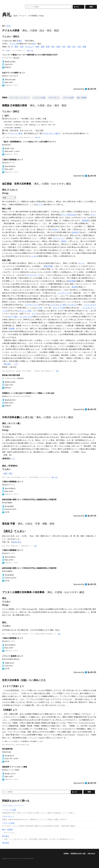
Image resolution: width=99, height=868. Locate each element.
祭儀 (58, 47)
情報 (28, 50)
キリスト (40, 205)
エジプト (53, 305)
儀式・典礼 (8, 473)
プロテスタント (54, 98)
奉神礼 (64, 241)
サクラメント (59, 238)
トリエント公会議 (39, 98)
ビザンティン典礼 (25, 311)
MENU (4, 2)
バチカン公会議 (68, 98)
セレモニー (29, 47)
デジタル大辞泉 (11, 30)
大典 (79, 47)
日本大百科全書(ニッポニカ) (18, 417)
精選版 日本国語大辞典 (15, 105)
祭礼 (53, 47)
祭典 (48, 47)
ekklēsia (55, 229)
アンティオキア (90, 305)
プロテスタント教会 (51, 133)
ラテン (93, 215)
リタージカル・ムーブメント (19, 98)
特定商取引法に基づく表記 (78, 854)
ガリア (34, 314)
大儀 (69, 47)
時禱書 (12, 328)
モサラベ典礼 (13, 317)
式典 (22, 47)
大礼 (74, 47)
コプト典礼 (62, 305)
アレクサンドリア (32, 305)
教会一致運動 (82, 98)
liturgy (9, 26)
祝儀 (43, 47)
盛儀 (84, 47)
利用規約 (66, 854)
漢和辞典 (85, 221)
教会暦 (74, 287)
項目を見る (17, 542)
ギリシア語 (66, 215)
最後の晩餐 (48, 266)
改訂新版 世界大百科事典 (17, 184)
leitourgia (73, 215)
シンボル (33, 256)
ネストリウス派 (59, 308)
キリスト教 (14, 44)
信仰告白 (75, 232)
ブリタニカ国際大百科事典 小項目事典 (23, 592)
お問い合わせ (91, 854)
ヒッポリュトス (64, 293)
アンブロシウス (26, 317)
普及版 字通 (9, 524)
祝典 (37, 47)
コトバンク (12, 7)
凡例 (32, 50)
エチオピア (73, 305)
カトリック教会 (16, 133)
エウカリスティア (33, 275)
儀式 (20, 41)
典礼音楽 (7, 364)
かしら (81, 263)
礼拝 (34, 44)
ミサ (16, 364)
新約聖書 (72, 281)
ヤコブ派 (39, 308)
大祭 (63, 47)
